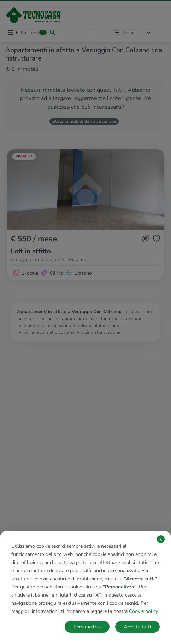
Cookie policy (143, 611)
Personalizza (87, 627)
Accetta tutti (137, 627)
